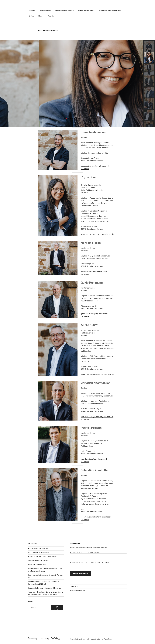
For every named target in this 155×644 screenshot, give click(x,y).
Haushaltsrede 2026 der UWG (39, 548)
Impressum (74, 586)
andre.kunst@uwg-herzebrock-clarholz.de (97, 374)
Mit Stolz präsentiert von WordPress (100, 639)
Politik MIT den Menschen (37, 565)
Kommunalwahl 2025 (86, 11)
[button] (71, 83)
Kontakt (31, 16)
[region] (77, 83)
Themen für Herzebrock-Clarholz (109, 11)
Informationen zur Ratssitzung (39, 552)
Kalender (51, 16)
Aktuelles (32, 11)
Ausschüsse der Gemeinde (65, 11)
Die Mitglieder (46, 11)
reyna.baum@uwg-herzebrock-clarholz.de (97, 234)
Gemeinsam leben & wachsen (39, 561)
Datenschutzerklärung (77, 590)
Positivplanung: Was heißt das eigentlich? (43, 556)
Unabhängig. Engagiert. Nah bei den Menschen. (45, 588)
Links (41, 16)
